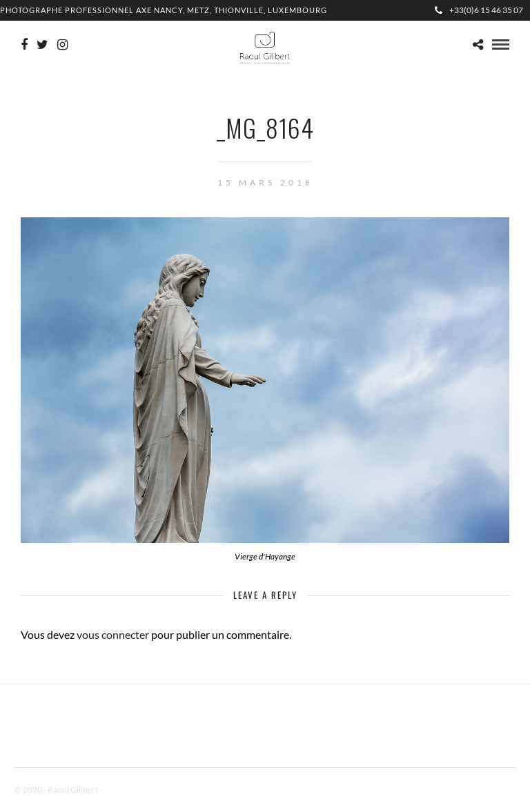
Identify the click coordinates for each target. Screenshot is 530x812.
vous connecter (113, 634)
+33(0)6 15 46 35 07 (479, 10)
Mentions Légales (135, 790)
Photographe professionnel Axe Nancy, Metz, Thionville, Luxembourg (164, 10)
